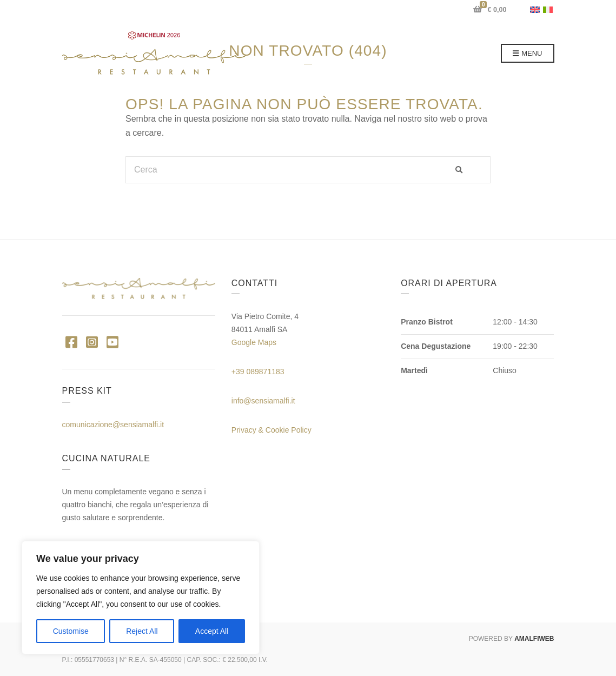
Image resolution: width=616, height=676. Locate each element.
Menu (528, 54)
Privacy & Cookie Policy (271, 430)
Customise (71, 631)
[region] (141, 598)
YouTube (113, 342)
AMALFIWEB (534, 639)
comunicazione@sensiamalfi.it (113, 425)
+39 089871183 (258, 372)
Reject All (142, 631)
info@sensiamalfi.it (263, 401)
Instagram (92, 342)
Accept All (212, 631)
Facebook (72, 342)
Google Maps (254, 342)
